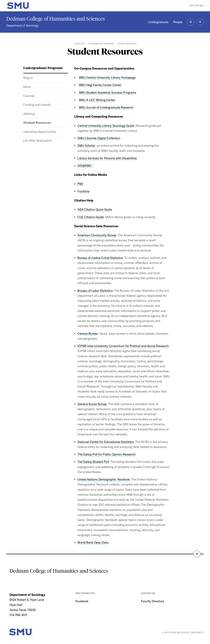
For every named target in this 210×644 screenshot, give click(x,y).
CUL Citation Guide (90, 217)
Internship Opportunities (40, 132)
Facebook (82, 601)
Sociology (80, 44)
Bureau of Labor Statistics (95, 291)
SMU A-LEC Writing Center (97, 100)
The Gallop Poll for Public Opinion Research (106, 454)
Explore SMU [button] (197, 5)
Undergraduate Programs (101, 44)
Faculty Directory (152, 601)
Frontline (83, 191)
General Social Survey (92, 404)
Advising (29, 114)
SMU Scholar (86, 145)
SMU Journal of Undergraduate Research (106, 107)
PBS (80, 184)
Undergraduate (158, 22)
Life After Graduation (37, 140)
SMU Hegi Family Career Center (100, 85)
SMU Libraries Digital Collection (99, 138)
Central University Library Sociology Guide (106, 126)
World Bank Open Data (93, 542)
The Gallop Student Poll (93, 462)
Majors (28, 78)
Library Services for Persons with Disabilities (107, 158)
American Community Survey (97, 235)
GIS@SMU (85, 166)
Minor (27, 87)
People (178, 22)
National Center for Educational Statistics (106, 442)
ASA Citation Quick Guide (95, 209)
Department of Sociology (22, 25)
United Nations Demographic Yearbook (104, 479)
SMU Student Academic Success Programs (107, 92)
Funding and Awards (37, 105)
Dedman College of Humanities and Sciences (56, 19)
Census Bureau (88, 333)
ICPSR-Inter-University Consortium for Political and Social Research (123, 346)
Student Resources (37, 123)
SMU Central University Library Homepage (107, 77)
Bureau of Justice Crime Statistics (100, 258)
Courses (29, 96)
